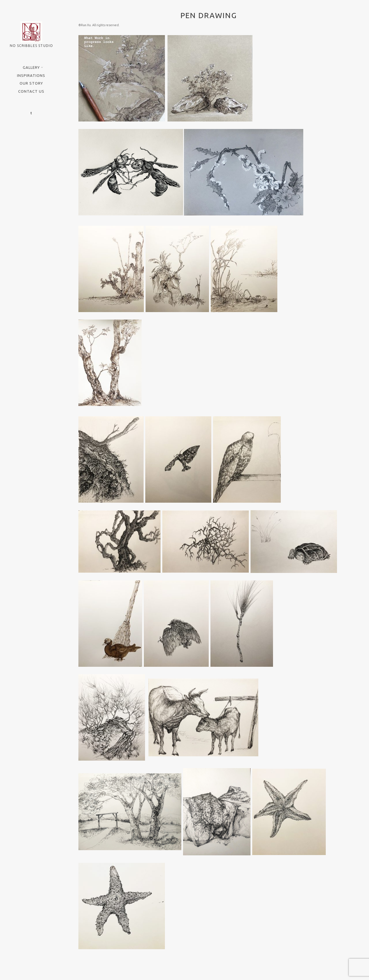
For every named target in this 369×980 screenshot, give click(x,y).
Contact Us (31, 91)
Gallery (32, 67)
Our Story (31, 83)
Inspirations (31, 75)
